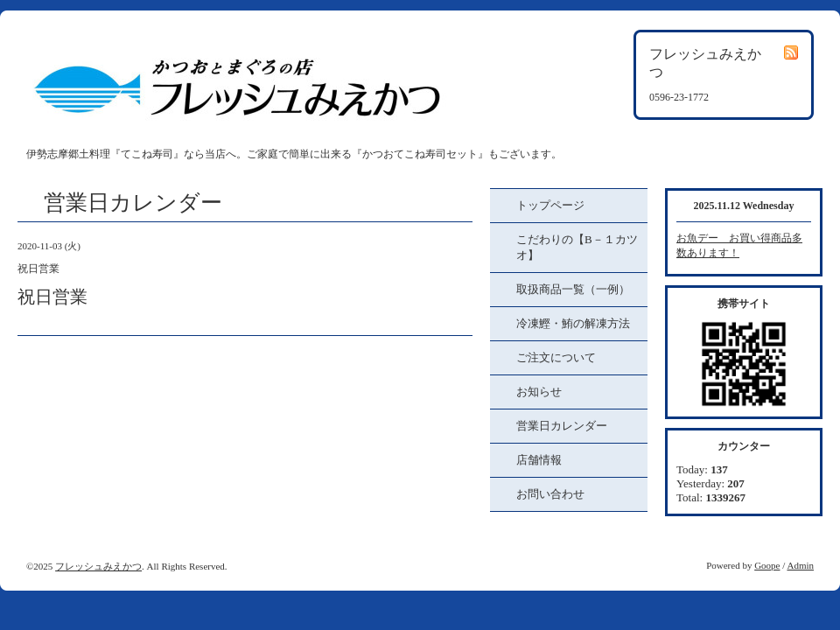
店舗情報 (539, 460)
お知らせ (539, 392)
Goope (767, 565)
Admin (800, 565)
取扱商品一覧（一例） (573, 289)
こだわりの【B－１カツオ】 (577, 247)
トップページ (550, 205)
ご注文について (556, 357)
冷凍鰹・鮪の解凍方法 (573, 323)
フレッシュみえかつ (98, 566)
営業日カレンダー (562, 426)
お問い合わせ (550, 494)
